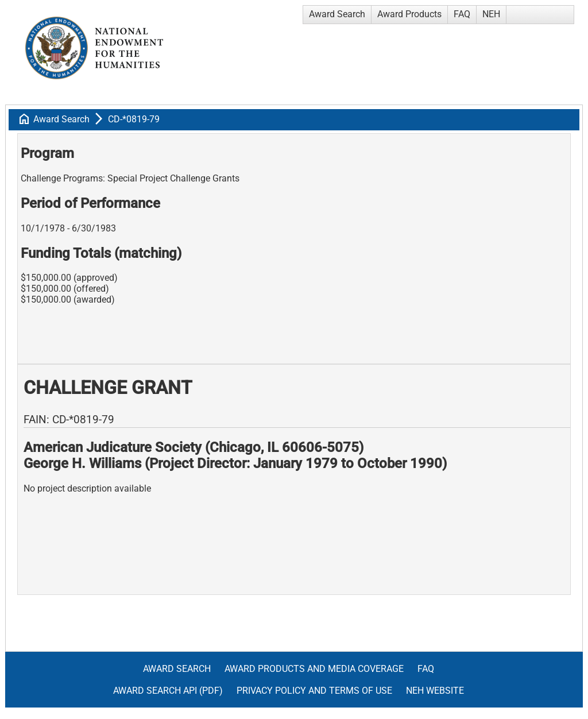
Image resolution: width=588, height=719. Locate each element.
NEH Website (435, 691)
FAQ (462, 14)
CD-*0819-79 (134, 119)
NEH (491, 14)
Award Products (409, 14)
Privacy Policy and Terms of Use (314, 691)
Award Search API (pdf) (168, 691)
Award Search (337, 14)
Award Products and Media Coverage (314, 669)
